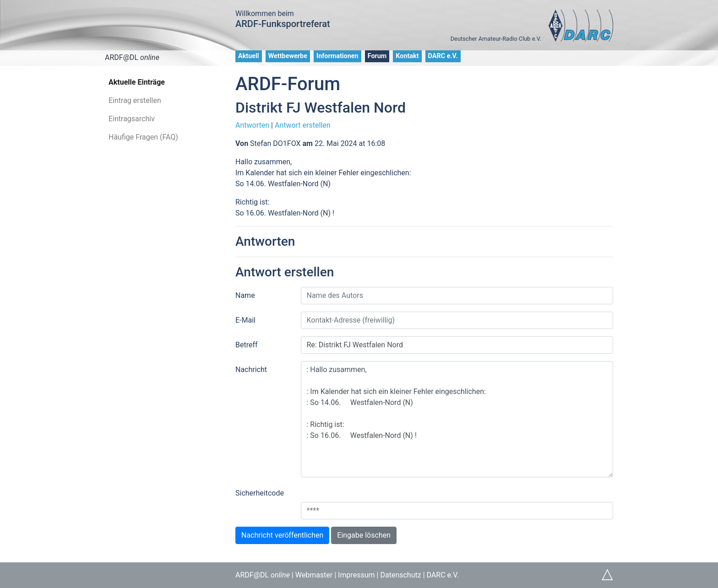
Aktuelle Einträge (137, 82)
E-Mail (245, 320)
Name (245, 295)
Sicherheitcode (260, 493)
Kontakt (407, 56)
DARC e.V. (443, 56)
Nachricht (251, 370)
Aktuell (249, 56)
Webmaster (314, 575)
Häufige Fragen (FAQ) (143, 137)
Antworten (252, 125)
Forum (377, 56)
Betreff (247, 345)
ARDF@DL (132, 57)
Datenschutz (400, 575)
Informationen (337, 56)
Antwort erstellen (303, 125)
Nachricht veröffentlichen (282, 535)
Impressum (356, 575)
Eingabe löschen (364, 535)
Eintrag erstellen (135, 100)
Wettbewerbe (288, 56)
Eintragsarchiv (132, 119)
